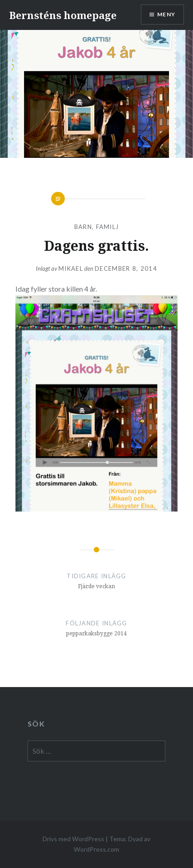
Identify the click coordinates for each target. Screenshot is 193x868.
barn (83, 227)
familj (108, 227)
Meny (166, 14)
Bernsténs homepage (63, 15)
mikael (71, 268)
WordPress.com (96, 849)
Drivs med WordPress (73, 839)
